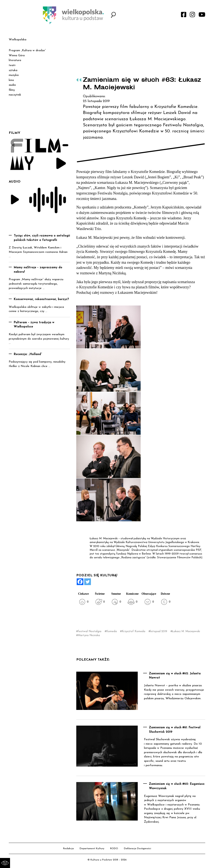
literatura (15, 60)
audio (12, 85)
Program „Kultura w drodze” (27, 50)
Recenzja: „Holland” (28, 354)
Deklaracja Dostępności (138, 849)
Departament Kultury (92, 849)
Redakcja (68, 849)
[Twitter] (88, 582)
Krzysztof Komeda (133, 631)
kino (11, 80)
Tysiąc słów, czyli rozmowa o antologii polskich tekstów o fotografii (42, 238)
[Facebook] (80, 582)
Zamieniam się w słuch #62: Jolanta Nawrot (175, 676)
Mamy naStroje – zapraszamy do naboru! (38, 270)
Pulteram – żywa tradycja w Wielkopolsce (34, 325)
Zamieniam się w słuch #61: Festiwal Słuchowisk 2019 (175, 730)
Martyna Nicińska (89, 635)
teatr (12, 65)
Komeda (111, 631)
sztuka (13, 70)
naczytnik (15, 95)
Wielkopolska (18, 40)
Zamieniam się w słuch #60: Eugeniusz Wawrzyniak (177, 786)
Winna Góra (17, 56)
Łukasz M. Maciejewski (186, 631)
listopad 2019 (159, 631)
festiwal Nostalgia (90, 631)
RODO (114, 849)
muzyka (14, 75)
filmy (12, 90)
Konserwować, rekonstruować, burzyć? (41, 299)
